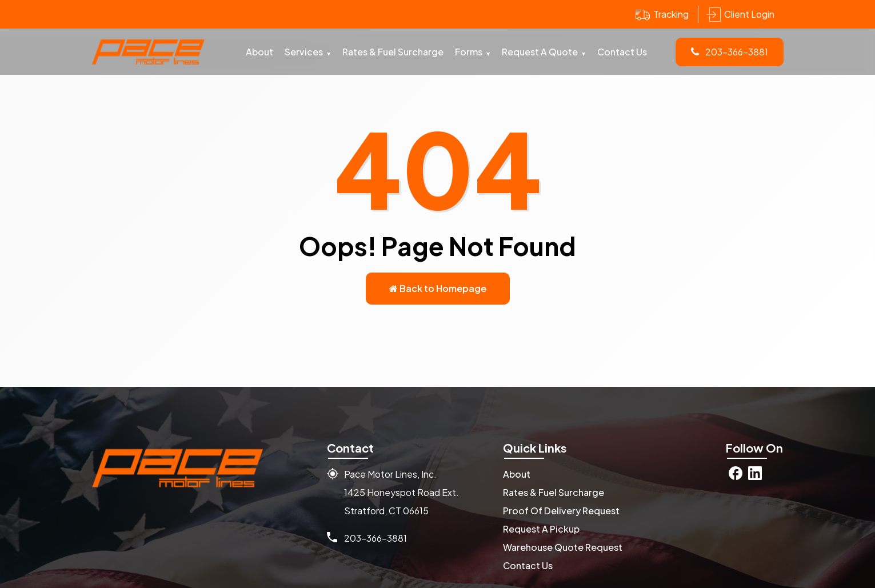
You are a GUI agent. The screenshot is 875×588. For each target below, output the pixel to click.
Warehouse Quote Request (563, 547)
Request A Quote (540, 52)
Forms (469, 52)
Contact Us (622, 52)
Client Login (749, 14)
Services (304, 52)
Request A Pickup (541, 529)
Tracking (671, 14)
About (259, 52)
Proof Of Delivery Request (561, 511)
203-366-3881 (730, 52)
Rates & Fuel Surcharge (393, 52)
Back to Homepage (438, 288)
